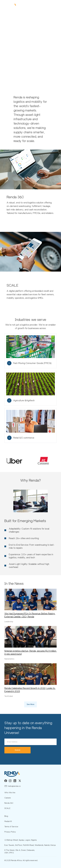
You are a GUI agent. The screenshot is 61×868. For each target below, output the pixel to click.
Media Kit (8, 821)
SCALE (7, 808)
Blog (6, 816)
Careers (8, 798)
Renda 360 (9, 803)
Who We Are (10, 793)
